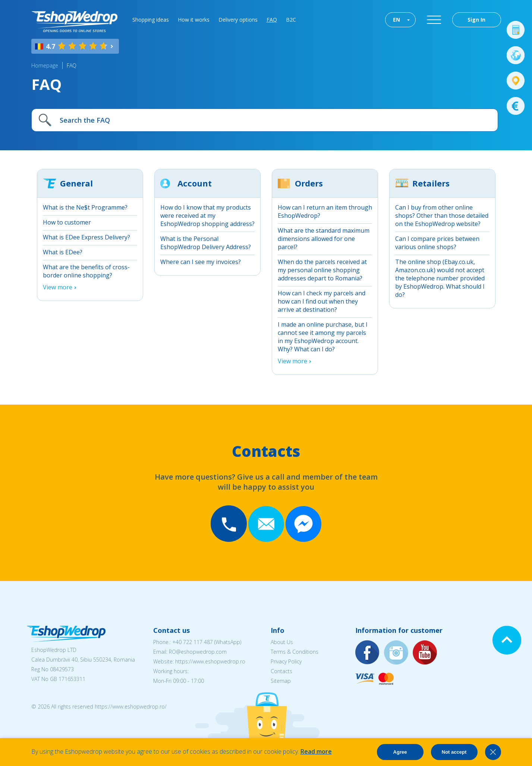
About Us (282, 642)
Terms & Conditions (295, 652)
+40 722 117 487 (193, 642)
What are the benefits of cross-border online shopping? (86, 271)
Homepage (45, 65)
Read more (316, 751)
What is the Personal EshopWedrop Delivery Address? (206, 243)
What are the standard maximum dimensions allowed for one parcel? (324, 239)
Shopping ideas (151, 20)
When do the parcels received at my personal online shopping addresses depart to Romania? (322, 270)
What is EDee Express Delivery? (86, 237)
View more (58, 287)
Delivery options (238, 20)
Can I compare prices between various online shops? (437, 243)
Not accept (454, 752)
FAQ (272, 20)
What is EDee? (63, 252)
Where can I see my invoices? (201, 262)
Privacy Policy (286, 661)
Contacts (281, 671)
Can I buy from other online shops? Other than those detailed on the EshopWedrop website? (442, 216)
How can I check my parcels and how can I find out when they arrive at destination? (322, 301)
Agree (400, 752)
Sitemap (281, 681)
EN (396, 20)
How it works (194, 20)
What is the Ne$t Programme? (85, 207)
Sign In (476, 20)
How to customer (67, 222)
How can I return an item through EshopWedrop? (325, 211)
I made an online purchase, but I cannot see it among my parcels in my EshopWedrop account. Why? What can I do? (323, 337)
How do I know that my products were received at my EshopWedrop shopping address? (207, 216)
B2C (291, 20)
